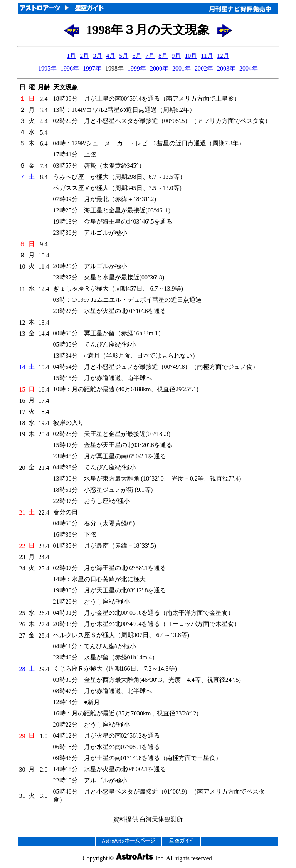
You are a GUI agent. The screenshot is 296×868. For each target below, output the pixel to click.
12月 (223, 56)
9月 (176, 56)
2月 (84, 56)
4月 (111, 56)
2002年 (204, 68)
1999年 (137, 68)
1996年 (70, 68)
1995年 (47, 68)
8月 (163, 56)
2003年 (226, 68)
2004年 (249, 68)
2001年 (182, 68)
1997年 (92, 68)
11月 (207, 56)
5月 (124, 56)
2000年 (159, 68)
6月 (137, 56)
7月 (150, 56)
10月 (191, 56)
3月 (98, 56)
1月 (71, 56)
